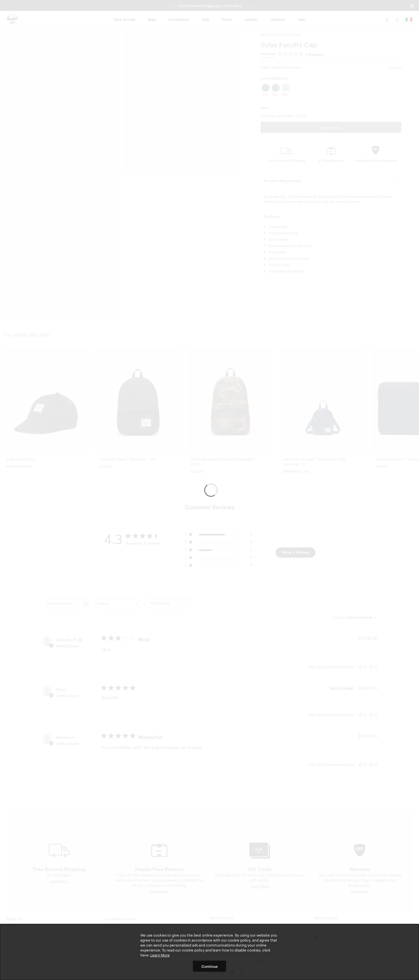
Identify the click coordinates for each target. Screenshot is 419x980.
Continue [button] (210, 966)
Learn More (160, 955)
